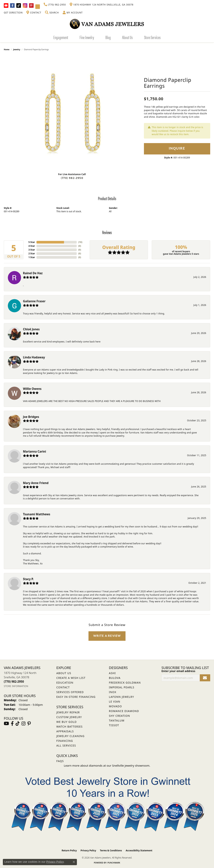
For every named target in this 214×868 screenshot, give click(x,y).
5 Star (32, 242)
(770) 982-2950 (72, 178)
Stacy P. (28, 579)
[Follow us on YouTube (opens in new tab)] (6, 5)
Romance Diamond (124, 711)
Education (65, 683)
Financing (65, 741)
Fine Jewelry (87, 37)
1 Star (32, 257)
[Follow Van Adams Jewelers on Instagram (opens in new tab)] (25, 5)
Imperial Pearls (122, 687)
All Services (66, 745)
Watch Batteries (69, 727)
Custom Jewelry (69, 717)
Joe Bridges (31, 417)
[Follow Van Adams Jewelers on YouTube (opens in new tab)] (38, 7)
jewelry (17, 49)
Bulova (115, 678)
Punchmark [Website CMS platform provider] (114, 863)
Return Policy (69, 850)
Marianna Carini (34, 451)
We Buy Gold (67, 722)
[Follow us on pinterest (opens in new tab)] (31, 5)
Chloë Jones (31, 329)
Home (7, 49)
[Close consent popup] (74, 862)
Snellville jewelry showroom (131, 765)
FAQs (60, 761)
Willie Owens (32, 389)
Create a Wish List (71, 678)
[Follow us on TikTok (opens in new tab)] (19, 5)
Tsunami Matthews (37, 514)
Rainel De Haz (33, 273)
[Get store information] (16, 686)
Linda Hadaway (34, 357)
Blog (108, 37)
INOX (113, 692)
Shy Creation (120, 716)
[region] (72, 113)
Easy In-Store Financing (76, 697)
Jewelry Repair (68, 712)
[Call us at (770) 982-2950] (14, 682)
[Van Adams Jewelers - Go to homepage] (107, 24)
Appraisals (65, 731)
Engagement (61, 37)
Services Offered (70, 692)
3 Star (32, 250)
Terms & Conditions (111, 850)
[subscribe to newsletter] (205, 678)
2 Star (32, 253)
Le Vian (115, 702)
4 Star (32, 246)
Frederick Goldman (125, 683)
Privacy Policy (88, 850)
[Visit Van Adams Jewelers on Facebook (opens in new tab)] (12, 5)
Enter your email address (178, 671)
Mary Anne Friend (36, 483)
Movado (116, 706)
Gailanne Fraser (34, 301)
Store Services (152, 37)
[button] (52, 13)
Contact (63, 687)
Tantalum (117, 720)
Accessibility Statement (139, 850)
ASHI (113, 673)
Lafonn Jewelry (122, 697)
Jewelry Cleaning (70, 736)
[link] (55, 5)
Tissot (114, 725)
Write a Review (107, 636)
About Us (127, 37)
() (80, 242)
